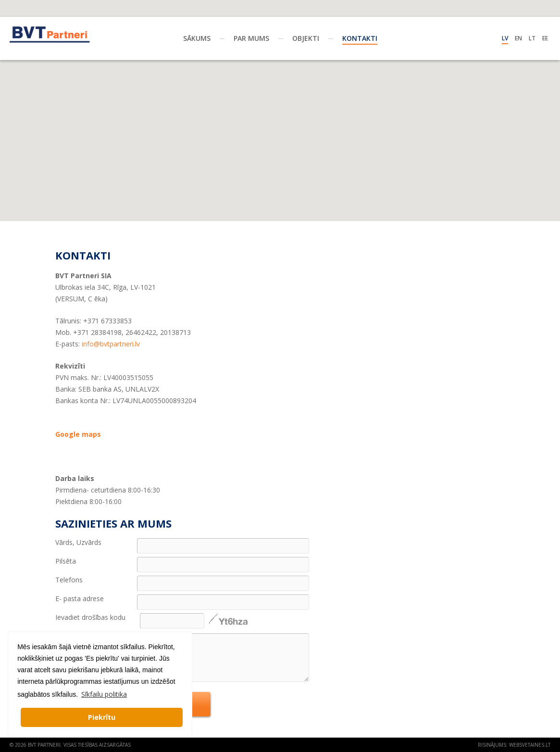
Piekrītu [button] (102, 717)
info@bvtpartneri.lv (111, 344)
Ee (545, 38)
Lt (532, 38)
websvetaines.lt (530, 745)
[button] (280, 95)
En (518, 38)
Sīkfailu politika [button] (104, 694)
